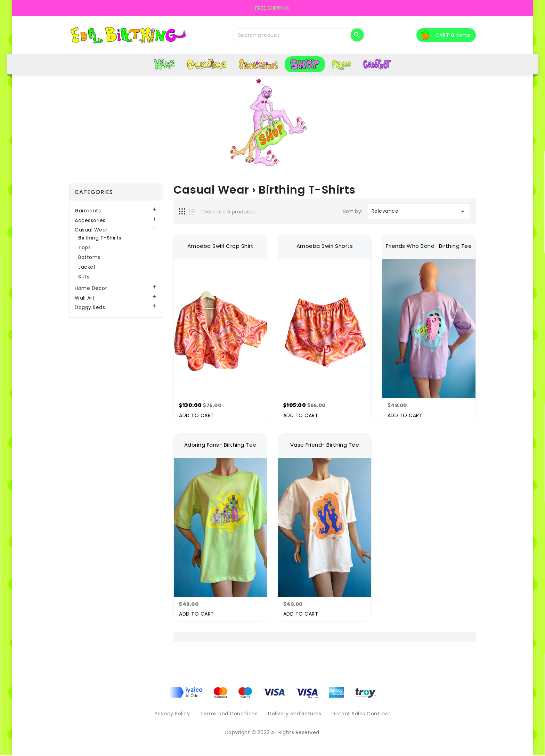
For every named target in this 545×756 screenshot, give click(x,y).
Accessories (90, 221)
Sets (84, 277)
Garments (88, 211)
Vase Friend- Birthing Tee (325, 445)
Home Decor (91, 288)
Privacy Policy (172, 714)
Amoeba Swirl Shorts (325, 246)
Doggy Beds (90, 307)
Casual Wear (91, 230)
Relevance (419, 211)
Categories (94, 192)
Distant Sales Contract (361, 714)
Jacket (87, 267)
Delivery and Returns (295, 714)
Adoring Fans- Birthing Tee (220, 445)
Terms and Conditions (229, 714)
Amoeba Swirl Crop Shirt (221, 246)
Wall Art (85, 298)
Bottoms (89, 257)
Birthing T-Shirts (100, 238)
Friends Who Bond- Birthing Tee (429, 246)
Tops (84, 247)
